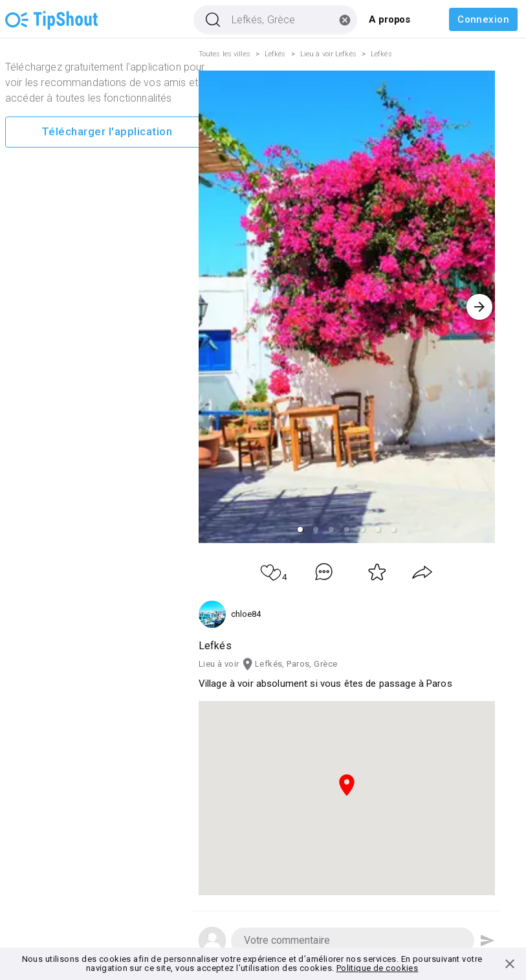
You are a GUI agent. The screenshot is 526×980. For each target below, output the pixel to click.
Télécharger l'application (107, 132)
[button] (300, 529)
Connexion (483, 19)
